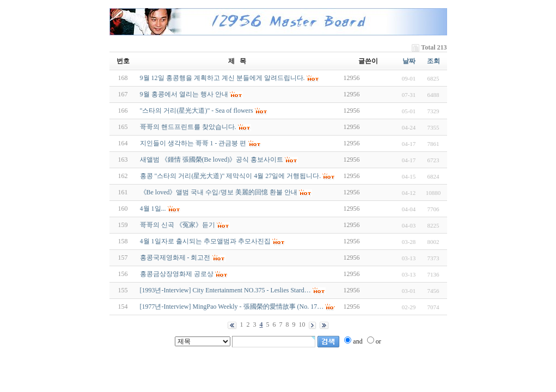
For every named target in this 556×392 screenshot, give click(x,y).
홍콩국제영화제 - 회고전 (175, 258)
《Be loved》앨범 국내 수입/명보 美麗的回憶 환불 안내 (219, 192)
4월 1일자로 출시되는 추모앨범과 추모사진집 (205, 241)
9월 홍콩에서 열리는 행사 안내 (184, 94)
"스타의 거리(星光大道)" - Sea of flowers (197, 111)
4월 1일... (153, 209)
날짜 (409, 61)
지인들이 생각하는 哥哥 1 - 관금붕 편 (193, 143)
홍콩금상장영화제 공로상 (177, 274)
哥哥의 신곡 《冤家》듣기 (178, 225)
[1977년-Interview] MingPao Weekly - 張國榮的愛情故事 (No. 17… (232, 307)
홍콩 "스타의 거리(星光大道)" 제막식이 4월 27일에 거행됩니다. (231, 176)
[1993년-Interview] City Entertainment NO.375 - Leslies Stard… (225, 290)
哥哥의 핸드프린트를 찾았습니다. (188, 127)
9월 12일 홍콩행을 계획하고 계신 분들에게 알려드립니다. (222, 78)
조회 (433, 61)
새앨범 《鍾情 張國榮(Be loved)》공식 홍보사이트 (212, 160)
